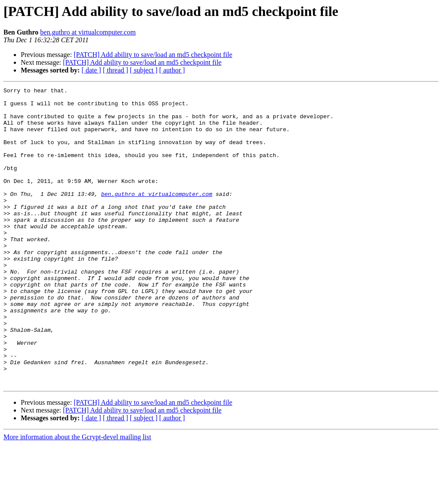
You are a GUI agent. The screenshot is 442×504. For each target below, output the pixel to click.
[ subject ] (144, 70)
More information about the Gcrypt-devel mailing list (77, 496)
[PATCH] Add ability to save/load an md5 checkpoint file (153, 55)
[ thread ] (115, 70)
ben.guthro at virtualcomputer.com (88, 32)
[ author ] (172, 70)
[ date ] (91, 70)
